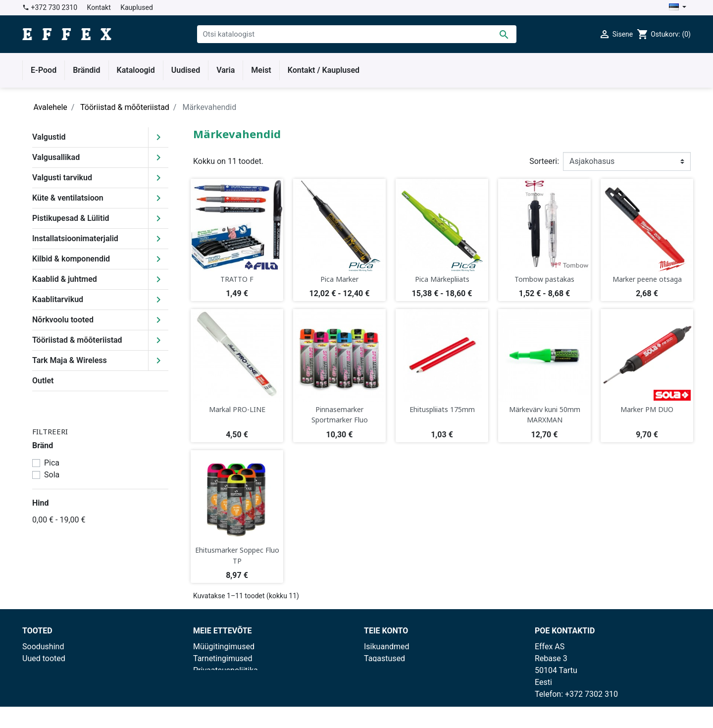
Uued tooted (44, 658)
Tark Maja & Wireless (70, 360)
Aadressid (382, 694)
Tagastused (384, 658)
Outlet (43, 381)
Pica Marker (339, 279)
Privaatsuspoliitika (226, 670)
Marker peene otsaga (647, 279)
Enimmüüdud (46, 670)
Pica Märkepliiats (442, 279)
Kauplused (137, 7)
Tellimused (383, 670)
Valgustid (49, 137)
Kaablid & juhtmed (65, 279)
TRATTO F (237, 279)
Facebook (210, 694)
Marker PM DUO (647, 409)
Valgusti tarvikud (62, 178)
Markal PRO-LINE (237, 409)
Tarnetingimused (223, 658)
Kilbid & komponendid (71, 259)
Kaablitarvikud (58, 299)
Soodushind (43, 647)
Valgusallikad (56, 157)
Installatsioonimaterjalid (75, 238)
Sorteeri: (544, 161)
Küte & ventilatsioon (68, 198)
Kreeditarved (386, 682)
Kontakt (99, 7)
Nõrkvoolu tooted (63, 320)
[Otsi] (357, 34)
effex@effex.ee (587, 706)
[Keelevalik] (678, 8)
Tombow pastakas (544, 279)
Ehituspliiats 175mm (442, 409)
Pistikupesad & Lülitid (71, 218)
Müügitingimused (224, 647)
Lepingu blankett (222, 706)
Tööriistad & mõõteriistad (77, 340)
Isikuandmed (387, 647)
